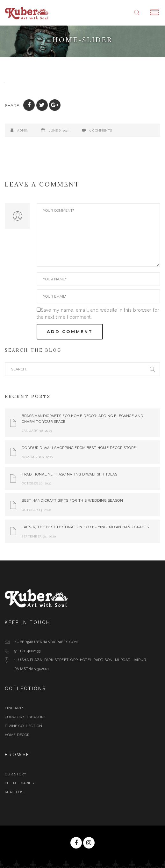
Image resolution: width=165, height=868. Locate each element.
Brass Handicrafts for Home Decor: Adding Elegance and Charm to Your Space (82, 419)
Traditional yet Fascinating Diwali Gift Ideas (69, 474)
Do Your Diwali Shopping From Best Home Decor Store (79, 448)
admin (23, 130)
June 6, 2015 (59, 130)
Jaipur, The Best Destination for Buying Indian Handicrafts (85, 527)
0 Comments (101, 130)
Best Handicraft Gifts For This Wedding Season (72, 501)
